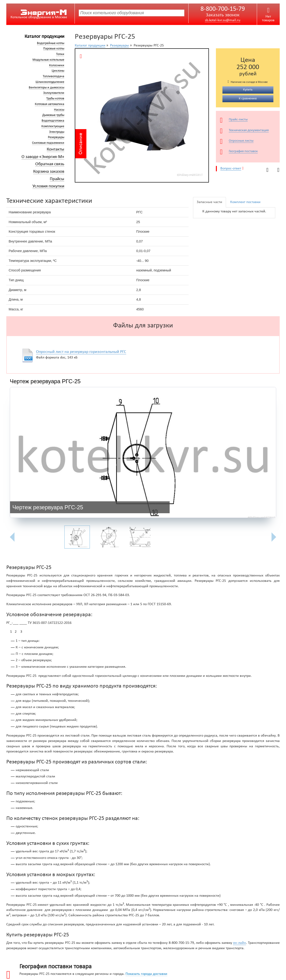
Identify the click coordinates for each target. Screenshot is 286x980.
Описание (80, 144)
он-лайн (240, 943)
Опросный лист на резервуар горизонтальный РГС (81, 352)
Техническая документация (249, 130)
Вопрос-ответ (231, 169)
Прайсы (57, 179)
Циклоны (58, 71)
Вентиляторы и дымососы (46, 88)
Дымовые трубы (53, 115)
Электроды (57, 132)
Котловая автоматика (50, 104)
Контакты (55, 149)
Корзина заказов (49, 172)
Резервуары (56, 137)
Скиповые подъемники (48, 143)
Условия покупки (48, 186)
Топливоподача (54, 76)
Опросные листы (241, 141)
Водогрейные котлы (51, 43)
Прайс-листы (238, 120)
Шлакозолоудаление (50, 82)
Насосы (59, 110)
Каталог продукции (44, 37)
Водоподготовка (53, 121)
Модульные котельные (48, 60)
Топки (60, 54)
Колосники (57, 65)
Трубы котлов (55, 99)
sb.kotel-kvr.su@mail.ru (223, 20)
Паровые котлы (54, 49)
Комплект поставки (245, 202)
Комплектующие (53, 126)
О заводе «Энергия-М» (43, 157)
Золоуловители (54, 93)
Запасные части (209, 202)
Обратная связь (50, 164)
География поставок (243, 151)
